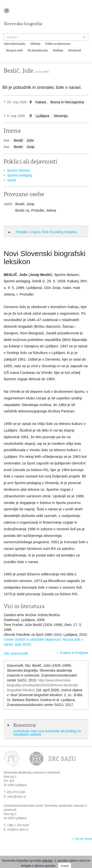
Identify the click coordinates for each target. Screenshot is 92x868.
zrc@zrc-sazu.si (18, 829)
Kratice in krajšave (74, 653)
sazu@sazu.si (17, 797)
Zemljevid (75, 51)
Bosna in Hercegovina (67, 102)
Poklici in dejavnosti (58, 44)
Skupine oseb (14, 51)
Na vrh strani (84, 839)
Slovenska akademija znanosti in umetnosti (32, 773)
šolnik (12, 180)
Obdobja (35, 44)
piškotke (47, 861)
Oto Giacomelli (16, 653)
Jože (30, 140)
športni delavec (19, 170)
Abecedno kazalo (14, 44)
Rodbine (58, 51)
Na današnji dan (38, 51)
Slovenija (61, 116)
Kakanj (41, 102)
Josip (31, 147)
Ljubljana (42, 116)
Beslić (18, 147)
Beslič (18, 140)
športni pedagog (20, 175)
